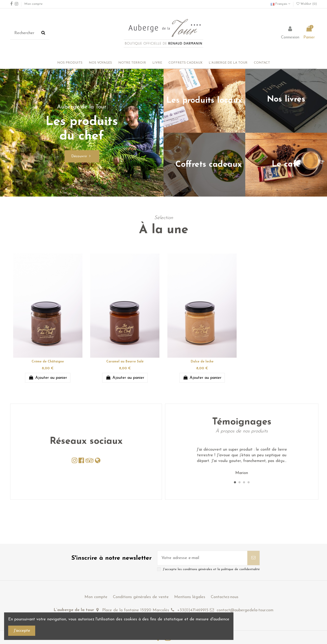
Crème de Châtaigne (48, 362)
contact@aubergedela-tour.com (245, 610)
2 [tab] (239, 482)
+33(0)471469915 (193, 610)
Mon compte (33, 4)
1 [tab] (235, 482)
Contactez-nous (225, 597)
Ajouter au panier (48, 378)
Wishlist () (307, 4)
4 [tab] (248, 482)
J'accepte (22, 631)
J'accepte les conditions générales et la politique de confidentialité (211, 569)
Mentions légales (190, 597)
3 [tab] (244, 482)
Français (280, 4)
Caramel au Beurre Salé (125, 362)
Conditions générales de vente (141, 597)
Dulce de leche (202, 362)
